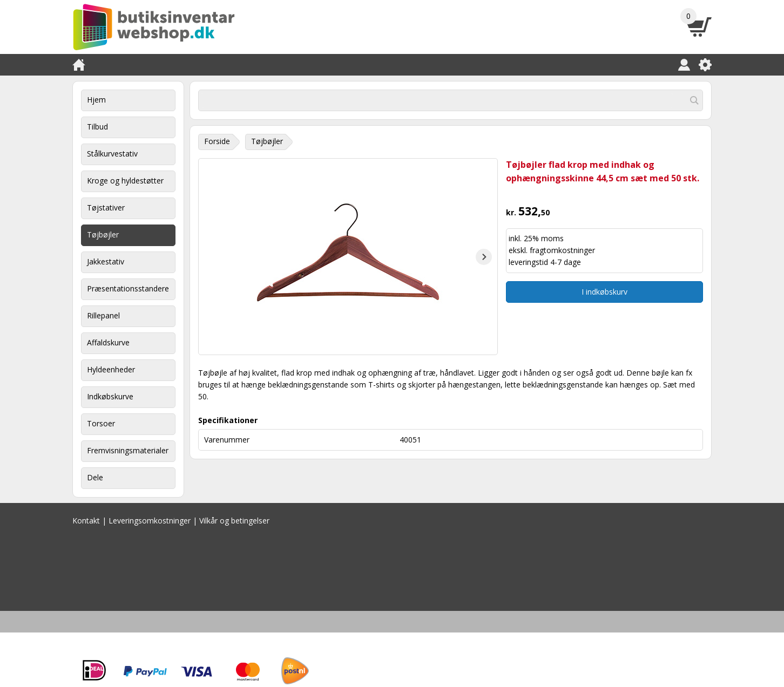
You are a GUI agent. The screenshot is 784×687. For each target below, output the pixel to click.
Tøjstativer (106, 208)
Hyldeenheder (111, 369)
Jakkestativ (106, 261)
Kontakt (86, 521)
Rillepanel (103, 315)
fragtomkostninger (562, 250)
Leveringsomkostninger (150, 521)
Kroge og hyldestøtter (125, 181)
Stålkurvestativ (112, 154)
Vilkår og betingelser (234, 521)
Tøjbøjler (103, 234)
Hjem (96, 100)
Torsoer (101, 423)
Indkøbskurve (110, 396)
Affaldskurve (108, 342)
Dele (95, 477)
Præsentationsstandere (128, 288)
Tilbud (97, 127)
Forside (217, 141)
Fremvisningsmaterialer (128, 450)
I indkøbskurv (604, 292)
